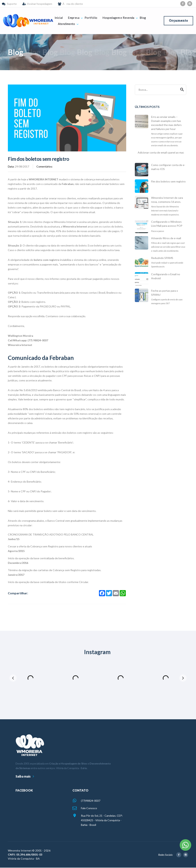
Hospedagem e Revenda (118, 18)
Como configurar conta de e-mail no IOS (168, 167)
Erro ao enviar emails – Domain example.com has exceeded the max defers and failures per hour (166, 123)
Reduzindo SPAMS (162, 258)
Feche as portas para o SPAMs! (165, 293)
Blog (143, 18)
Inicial (59, 18)
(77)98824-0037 (91, 801)
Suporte (12, 4)
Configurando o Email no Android (166, 276)
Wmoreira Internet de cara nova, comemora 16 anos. (167, 200)
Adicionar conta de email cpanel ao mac (161, 152)
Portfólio (91, 18)
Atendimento (67, 24)
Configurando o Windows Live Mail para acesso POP (167, 224)
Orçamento (178, 21)
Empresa (74, 18)
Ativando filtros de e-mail (166, 238)
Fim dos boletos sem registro (168, 181)
